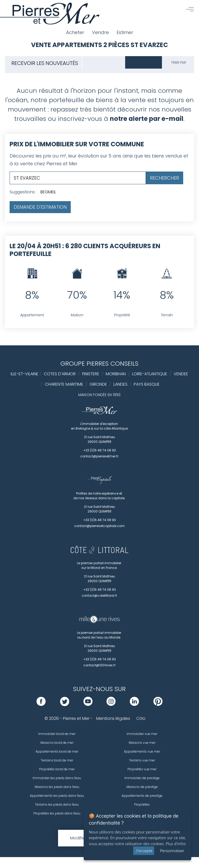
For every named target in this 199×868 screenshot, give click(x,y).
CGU (141, 718)
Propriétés (142, 804)
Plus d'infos (176, 844)
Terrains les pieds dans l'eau (57, 804)
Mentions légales (113, 718)
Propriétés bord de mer (57, 769)
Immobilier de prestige (142, 778)
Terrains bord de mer (57, 760)
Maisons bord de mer (57, 743)
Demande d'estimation (40, 207)
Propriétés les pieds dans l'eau (57, 813)
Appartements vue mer (142, 751)
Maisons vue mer (142, 743)
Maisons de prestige (142, 787)
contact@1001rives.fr (99, 665)
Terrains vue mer (142, 760)
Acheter (75, 32)
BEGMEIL (48, 192)
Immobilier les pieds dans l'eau (57, 778)
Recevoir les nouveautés (45, 63)
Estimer (125, 32)
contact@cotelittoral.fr (99, 596)
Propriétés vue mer (142, 769)
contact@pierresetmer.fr (99, 456)
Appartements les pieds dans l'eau (57, 796)
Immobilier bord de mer (57, 734)
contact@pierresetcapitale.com (99, 526)
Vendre (100, 32)
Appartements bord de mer (57, 751)
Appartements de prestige (142, 796)
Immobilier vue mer (142, 734)
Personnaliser (172, 851)
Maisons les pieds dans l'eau (57, 787)
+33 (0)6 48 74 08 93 (99, 450)
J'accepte (144, 851)
